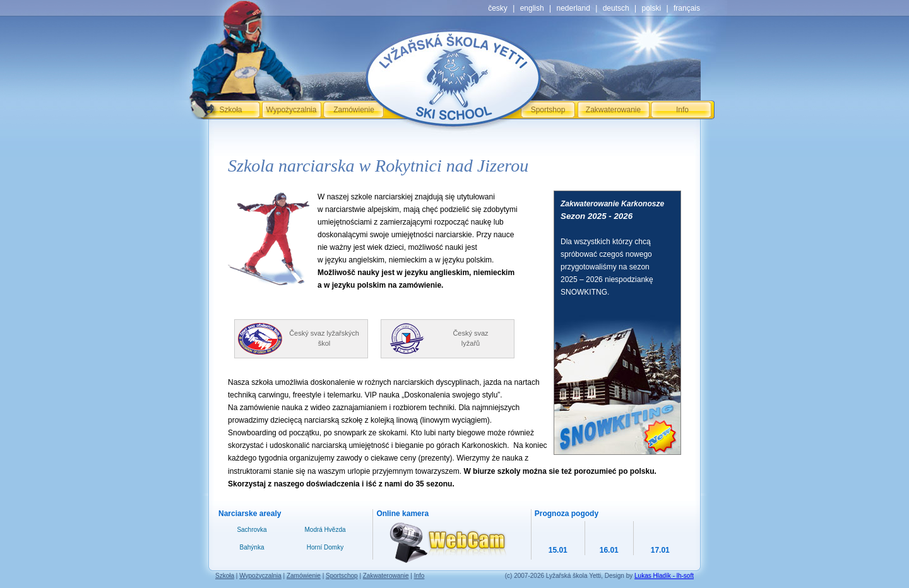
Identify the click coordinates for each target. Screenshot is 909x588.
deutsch (616, 8)
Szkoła (230, 110)
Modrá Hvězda (325, 530)
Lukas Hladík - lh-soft (664, 576)
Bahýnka (252, 547)
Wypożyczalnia (292, 110)
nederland (573, 8)
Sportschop (342, 576)
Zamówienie (354, 110)
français (687, 8)
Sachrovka (252, 530)
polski (651, 8)
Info (682, 110)
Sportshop (548, 110)
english (532, 8)
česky (498, 8)
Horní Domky (325, 547)
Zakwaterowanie (613, 110)
